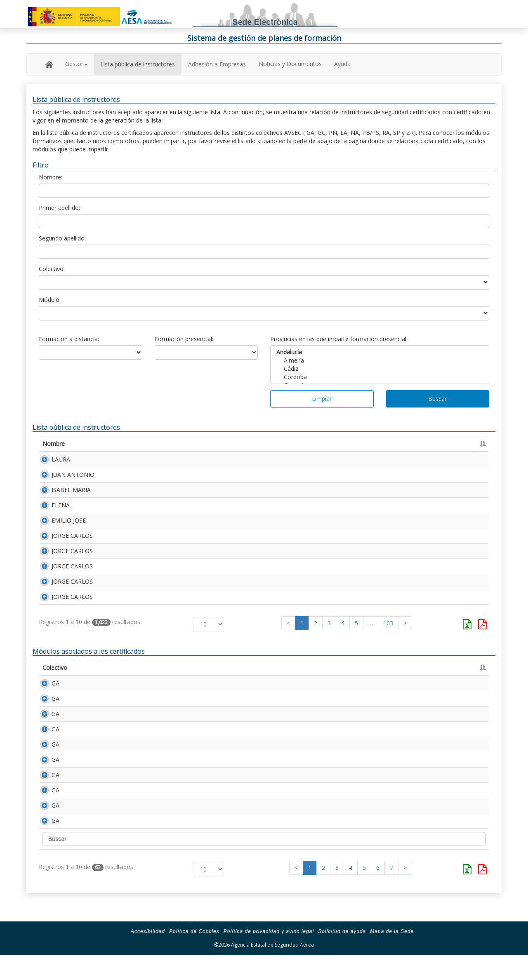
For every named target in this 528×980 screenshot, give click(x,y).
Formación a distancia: (69, 339)
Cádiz (380, 369)
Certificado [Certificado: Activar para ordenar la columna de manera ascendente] (395, 444)
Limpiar (322, 399)
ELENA (52, 510)
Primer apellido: (59, 208)
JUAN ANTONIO (64, 476)
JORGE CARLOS (63, 544)
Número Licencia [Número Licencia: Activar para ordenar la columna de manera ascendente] (338, 444)
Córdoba (380, 377)
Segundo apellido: (62, 238)
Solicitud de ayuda (342, 956)
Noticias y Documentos (290, 64)
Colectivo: (52, 269)
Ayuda (342, 64)
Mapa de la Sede (392, 956)
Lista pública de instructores (138, 64)
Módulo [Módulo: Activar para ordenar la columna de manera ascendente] (94, 684)
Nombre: (51, 177)
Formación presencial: (184, 339)
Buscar (437, 399)
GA (46, 700)
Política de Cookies (194, 956)
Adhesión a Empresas (217, 64)
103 (388, 640)
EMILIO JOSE (60, 527)
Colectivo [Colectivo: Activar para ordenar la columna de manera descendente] (55, 684)
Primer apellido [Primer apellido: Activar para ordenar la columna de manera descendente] (137, 444)
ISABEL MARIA (62, 493)
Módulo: (50, 300)
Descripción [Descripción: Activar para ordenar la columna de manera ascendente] (136, 684)
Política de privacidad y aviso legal (269, 956)
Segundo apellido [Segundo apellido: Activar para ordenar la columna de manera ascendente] (251, 444)
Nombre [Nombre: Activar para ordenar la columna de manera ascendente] (54, 444)
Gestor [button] (76, 64)
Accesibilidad (148, 956)
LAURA (52, 459)
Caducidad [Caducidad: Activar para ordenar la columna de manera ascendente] (440, 444)
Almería (380, 360)
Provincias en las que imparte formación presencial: (339, 339)
